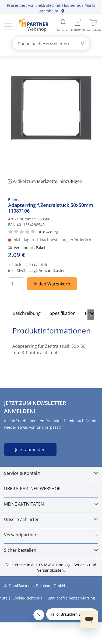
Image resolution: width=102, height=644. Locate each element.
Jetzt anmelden (30, 449)
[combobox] (51, 44)
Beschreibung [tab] (27, 313)
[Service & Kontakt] (51, 473)
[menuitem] (78, 26)
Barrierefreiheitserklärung (71, 598)
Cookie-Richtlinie (27, 598)
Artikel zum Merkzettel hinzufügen (45, 181)
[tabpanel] (51, 116)
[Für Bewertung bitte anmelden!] (49, 232)
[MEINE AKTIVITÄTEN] (51, 504)
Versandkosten (52, 270)
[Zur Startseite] (31, 26)
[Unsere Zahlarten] (51, 519)
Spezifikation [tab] (63, 313)
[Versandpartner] (51, 535)
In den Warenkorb (52, 284)
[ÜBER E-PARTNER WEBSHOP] (51, 489)
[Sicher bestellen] (51, 550)
